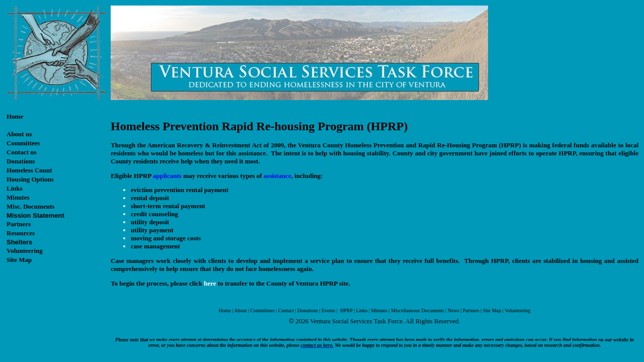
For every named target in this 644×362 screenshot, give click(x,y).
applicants (167, 176)
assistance (277, 176)
